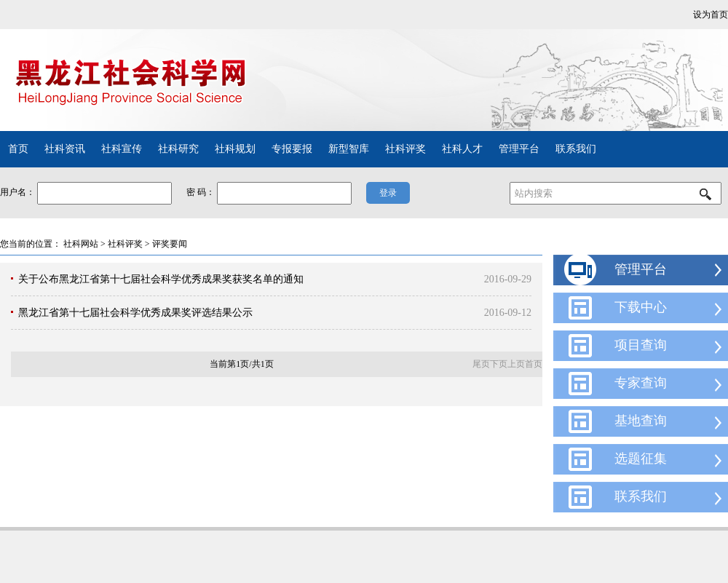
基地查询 (641, 421)
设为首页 (711, 15)
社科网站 (81, 244)
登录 (388, 193)
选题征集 (641, 459)
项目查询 (641, 345)
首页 (18, 149)
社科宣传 (122, 149)
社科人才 (462, 149)
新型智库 (349, 149)
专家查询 (641, 383)
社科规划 (235, 149)
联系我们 (576, 149)
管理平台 (519, 149)
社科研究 (178, 149)
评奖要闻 (170, 244)
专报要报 (292, 149)
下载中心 (641, 307)
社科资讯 (65, 149)
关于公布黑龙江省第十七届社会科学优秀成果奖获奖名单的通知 (161, 279)
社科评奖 (405, 149)
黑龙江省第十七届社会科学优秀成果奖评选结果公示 (135, 313)
